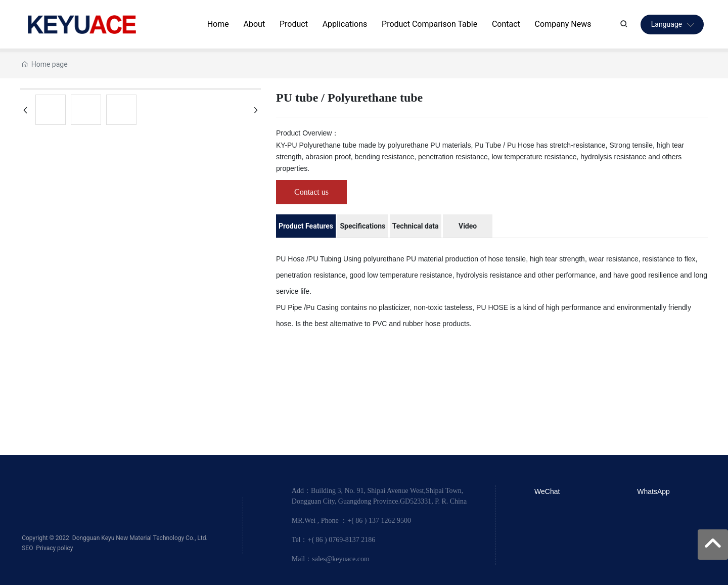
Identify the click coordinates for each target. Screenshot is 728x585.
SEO (27, 548)
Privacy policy (54, 548)
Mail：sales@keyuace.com (331, 559)
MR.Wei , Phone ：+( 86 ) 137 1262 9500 (351, 521)
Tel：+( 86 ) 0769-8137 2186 (334, 540)
